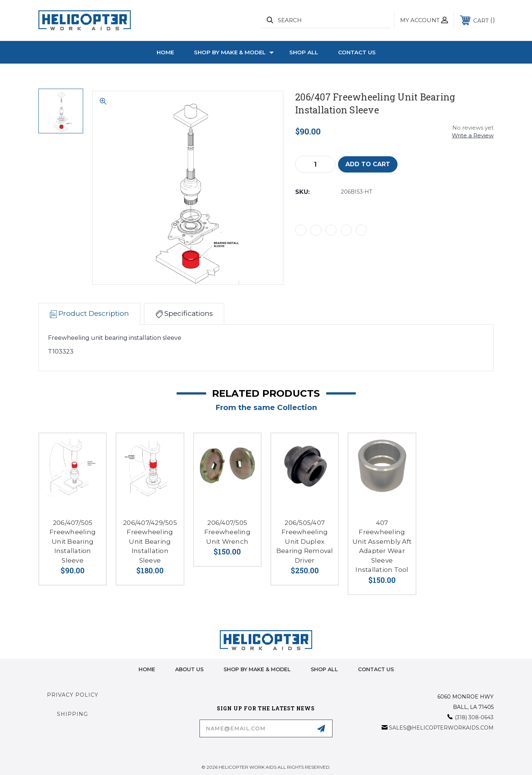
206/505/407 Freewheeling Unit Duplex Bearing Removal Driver (305, 542)
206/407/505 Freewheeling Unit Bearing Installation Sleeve (73, 542)
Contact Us (357, 52)
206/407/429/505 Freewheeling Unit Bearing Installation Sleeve (150, 542)
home (147, 669)
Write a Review (473, 135)
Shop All (304, 52)
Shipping (72, 714)
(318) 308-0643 (474, 717)
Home (165, 52)
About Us (189, 669)
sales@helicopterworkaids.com (441, 728)
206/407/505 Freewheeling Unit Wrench (227, 532)
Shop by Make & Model (234, 52)
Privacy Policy (73, 695)
